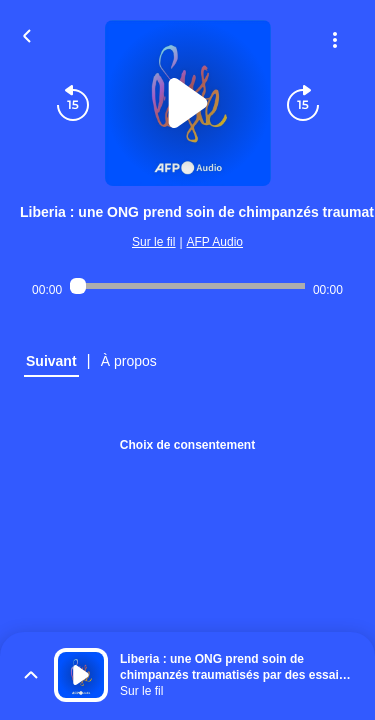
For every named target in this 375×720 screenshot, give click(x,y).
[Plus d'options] (335, 40)
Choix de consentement (187, 445)
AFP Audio (215, 242)
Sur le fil (153, 242)
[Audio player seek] (187, 286)
